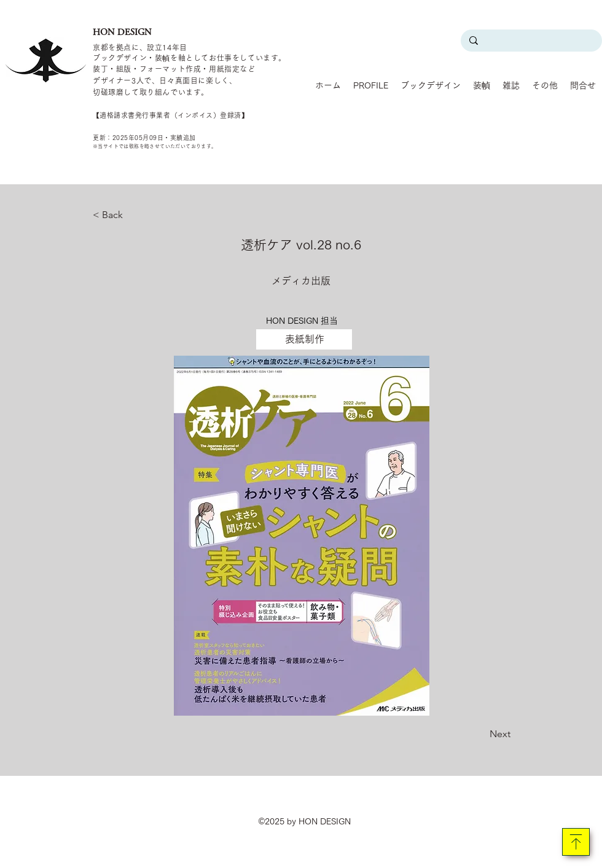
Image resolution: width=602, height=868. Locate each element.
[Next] (480, 734)
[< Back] (133, 215)
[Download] (576, 842)
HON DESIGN (122, 32)
